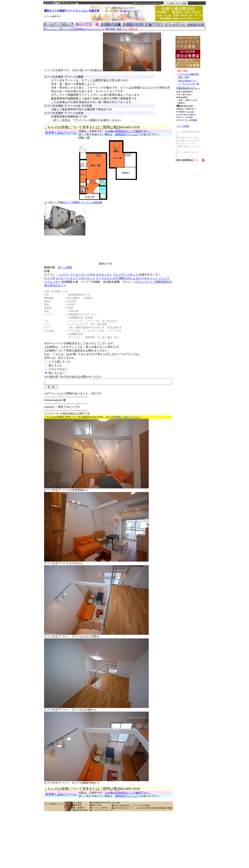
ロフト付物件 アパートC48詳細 (83, 202)
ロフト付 (50, 278)
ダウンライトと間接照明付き (154, 282)
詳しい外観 (65, 267)
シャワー (64, 275)
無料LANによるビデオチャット (138, 278)
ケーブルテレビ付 (107, 278)
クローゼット (87, 278)
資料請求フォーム (125, 134)
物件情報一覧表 (114, 29)
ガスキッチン (104, 275)
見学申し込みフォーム (61, 133)
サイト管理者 (183, 126)
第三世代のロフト (55, 285)
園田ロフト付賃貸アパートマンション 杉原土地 (72, 11)
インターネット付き (83, 275)
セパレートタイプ (67, 278)
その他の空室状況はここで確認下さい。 (128, 131)
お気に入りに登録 (176, 3)
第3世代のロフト (128, 11)
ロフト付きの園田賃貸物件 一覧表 (189, 76)
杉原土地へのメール (186, 87)
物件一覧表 (182, 71)
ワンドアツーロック (126, 275)
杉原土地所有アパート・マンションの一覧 (189, 82)
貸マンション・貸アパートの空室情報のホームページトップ (74, 29)
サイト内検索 (191, 120)
